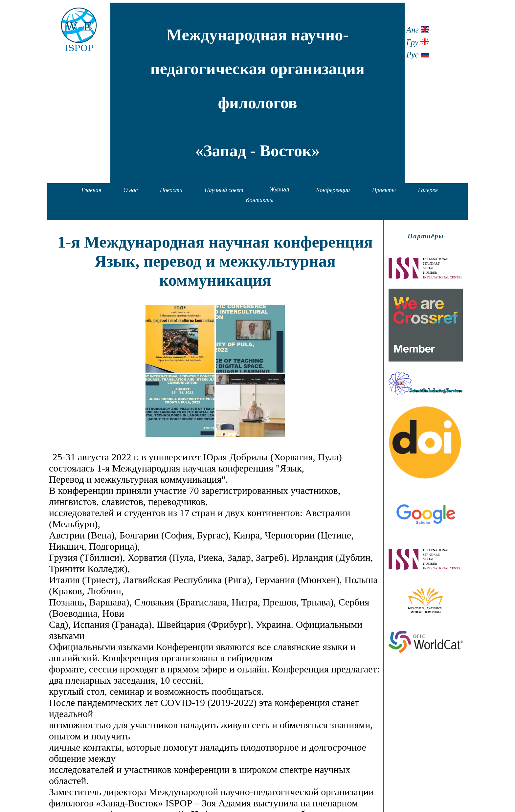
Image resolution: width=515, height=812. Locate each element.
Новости (171, 190)
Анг (418, 30)
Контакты (260, 200)
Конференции (333, 190)
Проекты (384, 190)
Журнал (280, 190)
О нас (131, 190)
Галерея (428, 190)
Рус (418, 55)
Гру (418, 42)
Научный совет (224, 190)
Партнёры (426, 236)
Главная (91, 190)
